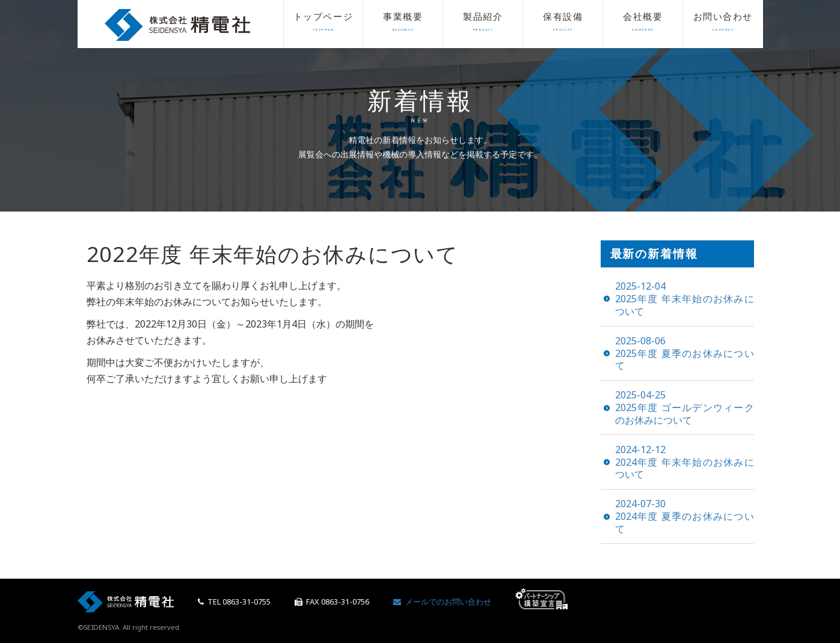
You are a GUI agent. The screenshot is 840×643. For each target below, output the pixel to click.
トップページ (323, 25)
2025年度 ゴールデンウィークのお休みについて (685, 407)
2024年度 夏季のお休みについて (685, 516)
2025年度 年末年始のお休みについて (685, 299)
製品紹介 (483, 25)
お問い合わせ (723, 25)
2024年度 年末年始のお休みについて (685, 462)
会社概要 (643, 25)
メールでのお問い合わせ (442, 602)
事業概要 (403, 25)
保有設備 (563, 25)
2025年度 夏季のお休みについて (685, 353)
